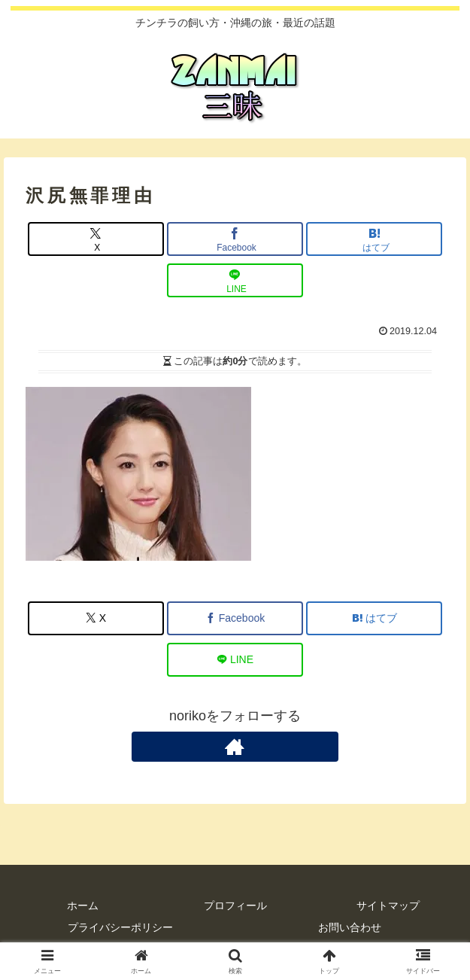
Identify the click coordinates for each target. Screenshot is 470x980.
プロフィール (235, 905)
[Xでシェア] (96, 239)
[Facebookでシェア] (235, 239)
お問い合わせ (350, 927)
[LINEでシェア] (235, 280)
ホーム (83, 905)
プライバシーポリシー (120, 927)
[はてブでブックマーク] (374, 239)
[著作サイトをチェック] (235, 747)
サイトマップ (388, 905)
